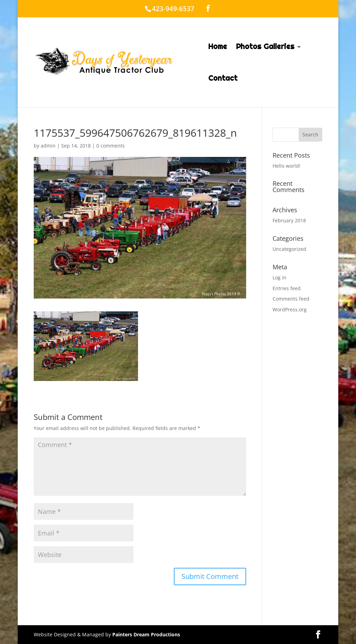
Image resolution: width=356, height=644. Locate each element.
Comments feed (291, 299)
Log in (280, 277)
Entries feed (287, 288)
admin (48, 146)
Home (218, 48)
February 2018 (289, 220)
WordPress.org (290, 309)
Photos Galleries (265, 48)
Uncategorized (289, 249)
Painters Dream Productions (146, 634)
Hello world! (286, 166)
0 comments (111, 146)
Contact (223, 79)
